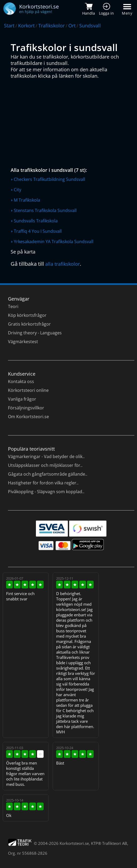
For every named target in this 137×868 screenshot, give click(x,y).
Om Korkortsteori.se (28, 417)
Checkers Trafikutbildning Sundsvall (49, 179)
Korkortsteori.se (74, 843)
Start (9, 26)
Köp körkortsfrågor (27, 315)
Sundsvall (90, 26)
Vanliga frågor (22, 399)
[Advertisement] (70, 122)
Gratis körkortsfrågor (29, 324)
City (18, 190)
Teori (13, 306)
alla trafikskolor (63, 264)
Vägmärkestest (23, 342)
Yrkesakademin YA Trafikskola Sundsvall (54, 242)
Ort (72, 26)
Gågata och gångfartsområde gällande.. (48, 474)
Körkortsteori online (28, 390)
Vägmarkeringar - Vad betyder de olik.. (46, 456)
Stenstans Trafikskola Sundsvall (45, 210)
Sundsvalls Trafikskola (36, 221)
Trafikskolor (51, 26)
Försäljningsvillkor (26, 408)
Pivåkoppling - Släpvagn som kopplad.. (46, 492)
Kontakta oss (21, 381)
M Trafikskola (27, 200)
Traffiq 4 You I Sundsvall (38, 231)
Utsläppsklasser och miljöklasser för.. (45, 465)
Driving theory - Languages (35, 333)
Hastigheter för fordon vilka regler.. (43, 483)
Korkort (26, 26)
